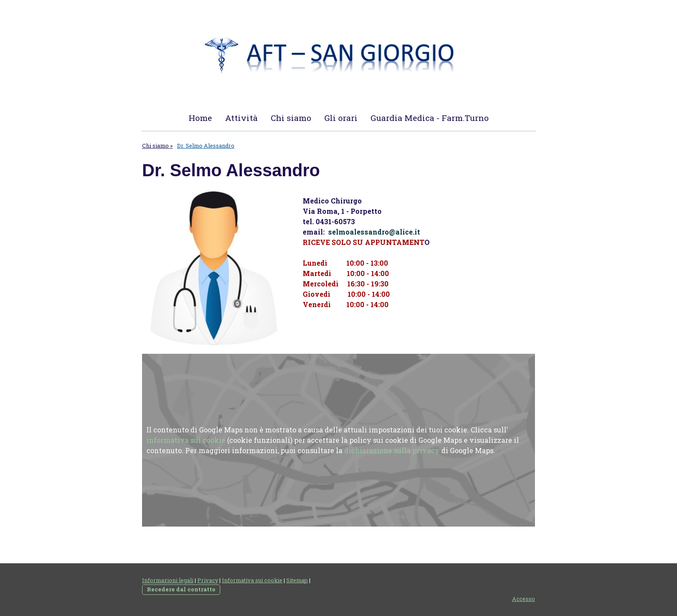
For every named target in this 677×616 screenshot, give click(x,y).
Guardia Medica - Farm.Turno (430, 118)
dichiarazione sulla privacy (392, 450)
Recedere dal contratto (181, 589)
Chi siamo (291, 118)
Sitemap (297, 580)
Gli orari (341, 118)
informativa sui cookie (186, 440)
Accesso (524, 599)
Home (200, 118)
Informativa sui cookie (252, 580)
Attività (241, 118)
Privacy (208, 580)
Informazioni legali (168, 580)
